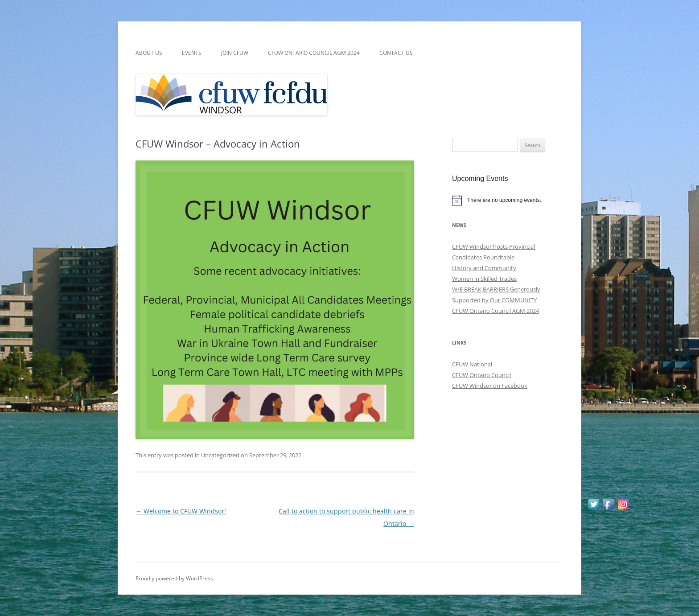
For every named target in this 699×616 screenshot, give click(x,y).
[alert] (508, 200)
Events (192, 53)
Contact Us (396, 53)
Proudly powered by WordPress (174, 578)
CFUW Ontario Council (481, 375)
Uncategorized (220, 455)
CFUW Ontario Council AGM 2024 (314, 53)
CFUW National (472, 364)
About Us (149, 53)
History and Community (484, 268)
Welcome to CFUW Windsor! (181, 511)
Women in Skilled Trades (484, 279)
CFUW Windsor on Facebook (490, 386)
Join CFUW (235, 53)
